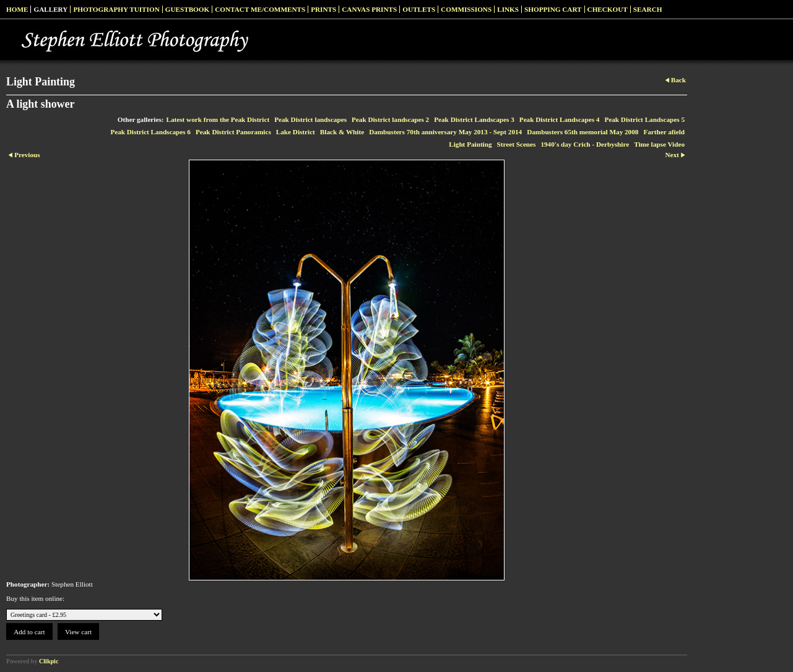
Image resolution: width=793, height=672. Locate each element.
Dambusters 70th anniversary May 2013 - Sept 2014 (445, 132)
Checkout (608, 9)
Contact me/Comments (260, 9)
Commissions (466, 9)
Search (648, 9)
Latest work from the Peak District (218, 119)
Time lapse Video (659, 144)
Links (508, 9)
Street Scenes (517, 144)
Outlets (419, 9)
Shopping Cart (553, 9)
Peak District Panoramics (233, 132)
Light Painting (470, 144)
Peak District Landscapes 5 (644, 119)
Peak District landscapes (310, 119)
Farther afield (664, 132)
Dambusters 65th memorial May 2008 (583, 132)
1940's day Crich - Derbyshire (585, 144)
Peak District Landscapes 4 (560, 119)
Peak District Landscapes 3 (474, 119)
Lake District (296, 132)
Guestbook (188, 9)
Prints (323, 9)
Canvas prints (369, 9)
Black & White (342, 132)
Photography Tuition (116, 9)
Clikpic (49, 661)
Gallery (50, 9)
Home (17, 9)
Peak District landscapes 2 (390, 119)
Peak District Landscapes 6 (150, 132)
